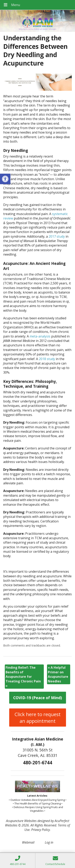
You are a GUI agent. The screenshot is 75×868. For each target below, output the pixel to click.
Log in (49, 842)
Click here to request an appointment (38, 718)
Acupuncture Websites (21, 821)
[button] (5, 179)
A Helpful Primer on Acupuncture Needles (58, 674)
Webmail (28, 842)
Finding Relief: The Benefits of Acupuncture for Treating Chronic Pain (23, 677)
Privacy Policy (40, 830)
